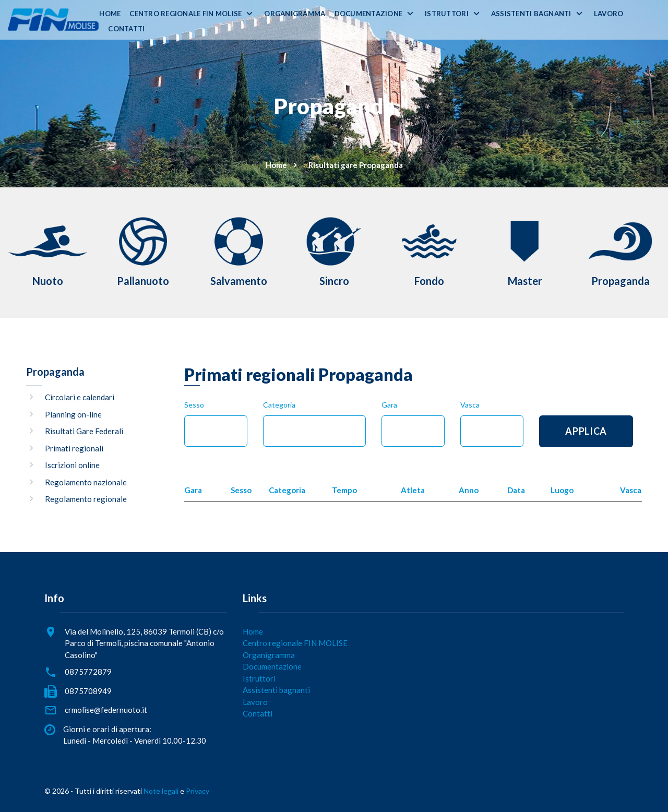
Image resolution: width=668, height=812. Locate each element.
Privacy (198, 791)
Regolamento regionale (86, 499)
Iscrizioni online (72, 465)
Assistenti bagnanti (531, 14)
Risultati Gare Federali (84, 431)
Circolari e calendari (80, 397)
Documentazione (369, 14)
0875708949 (88, 691)
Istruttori (447, 14)
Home (110, 14)
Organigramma (295, 14)
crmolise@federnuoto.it (106, 710)
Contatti (126, 29)
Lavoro (609, 14)
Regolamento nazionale (86, 482)
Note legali (161, 791)
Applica (586, 431)
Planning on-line (73, 414)
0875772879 (88, 672)
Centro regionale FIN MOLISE (186, 14)
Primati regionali (74, 448)
